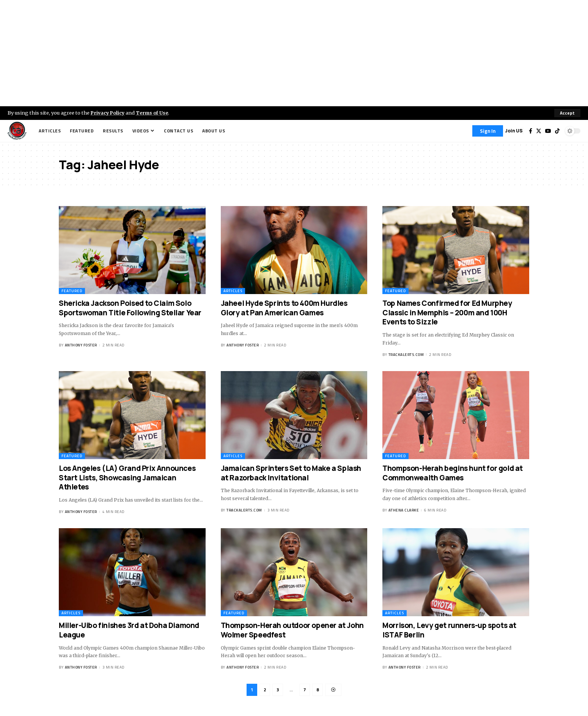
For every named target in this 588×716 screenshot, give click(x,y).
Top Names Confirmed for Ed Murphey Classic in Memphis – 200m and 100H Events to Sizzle (447, 312)
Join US (514, 131)
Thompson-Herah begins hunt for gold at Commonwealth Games (453, 473)
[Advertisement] (294, 53)
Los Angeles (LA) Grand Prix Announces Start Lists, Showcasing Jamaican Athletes (127, 478)
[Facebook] (531, 131)
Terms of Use (154, 113)
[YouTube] (548, 131)
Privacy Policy (108, 113)
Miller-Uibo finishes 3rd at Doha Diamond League (129, 630)
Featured (72, 291)
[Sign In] (488, 131)
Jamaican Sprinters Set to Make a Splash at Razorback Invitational (291, 473)
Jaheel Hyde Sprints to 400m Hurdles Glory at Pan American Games (284, 308)
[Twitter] (539, 131)
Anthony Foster (81, 345)
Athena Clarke (404, 510)
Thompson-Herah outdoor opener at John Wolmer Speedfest (292, 630)
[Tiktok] (557, 131)
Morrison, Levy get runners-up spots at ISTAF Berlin (449, 630)
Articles (233, 291)
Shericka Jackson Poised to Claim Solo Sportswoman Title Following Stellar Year (130, 308)
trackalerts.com (406, 355)
